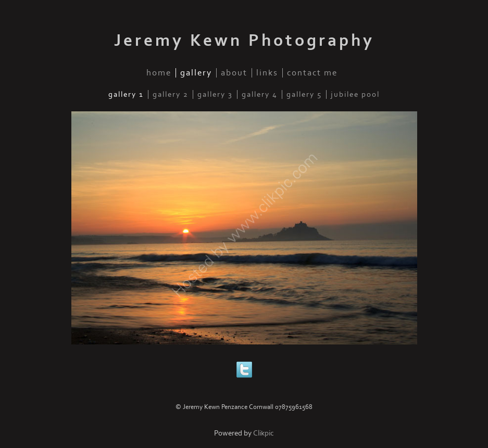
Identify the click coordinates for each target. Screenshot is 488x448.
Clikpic (264, 433)
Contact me (312, 73)
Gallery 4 (260, 94)
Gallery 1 (126, 94)
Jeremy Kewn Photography (244, 41)
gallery (196, 73)
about (234, 73)
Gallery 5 (304, 94)
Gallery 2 (171, 94)
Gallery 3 (215, 94)
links (267, 73)
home (159, 73)
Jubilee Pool (355, 94)
